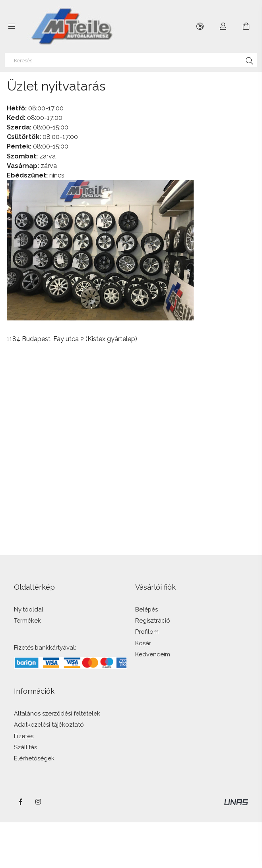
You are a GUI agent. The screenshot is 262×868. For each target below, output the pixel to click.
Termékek (27, 621)
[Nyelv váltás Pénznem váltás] (200, 26)
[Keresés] (131, 60)
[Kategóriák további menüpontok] (12, 26)
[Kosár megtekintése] (246, 26)
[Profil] (223, 26)
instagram (39, 802)
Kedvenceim (153, 655)
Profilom (147, 632)
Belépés (147, 610)
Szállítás (25, 747)
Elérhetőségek (34, 759)
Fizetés (24, 736)
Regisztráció (153, 621)
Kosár (143, 643)
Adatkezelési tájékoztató (49, 725)
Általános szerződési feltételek (57, 714)
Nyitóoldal (29, 610)
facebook (21, 802)
